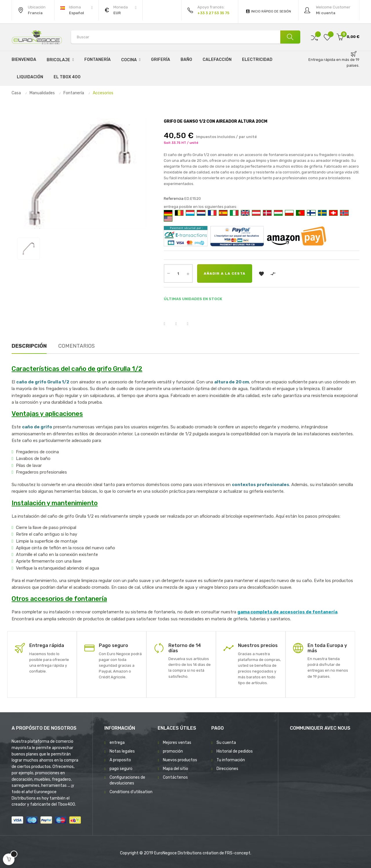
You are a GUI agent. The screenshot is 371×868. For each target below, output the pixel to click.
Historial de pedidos (235, 751)
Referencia (174, 199)
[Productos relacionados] (121, 10)
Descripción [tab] (29, 346)
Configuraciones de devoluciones (127, 780)
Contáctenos (175, 777)
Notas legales (122, 751)
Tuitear (180, 324)
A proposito (120, 760)
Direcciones (227, 769)
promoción (173, 751)
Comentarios (77, 346)
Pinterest (191, 324)
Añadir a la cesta (225, 273)
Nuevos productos (180, 760)
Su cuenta (226, 743)
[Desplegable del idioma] (77, 10)
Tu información (231, 760)
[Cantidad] (178, 273)
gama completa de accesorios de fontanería (287, 612)
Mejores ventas (177, 743)
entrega (117, 743)
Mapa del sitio (176, 769)
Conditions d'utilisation (131, 792)
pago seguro (121, 769)
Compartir (168, 324)
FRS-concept (238, 853)
